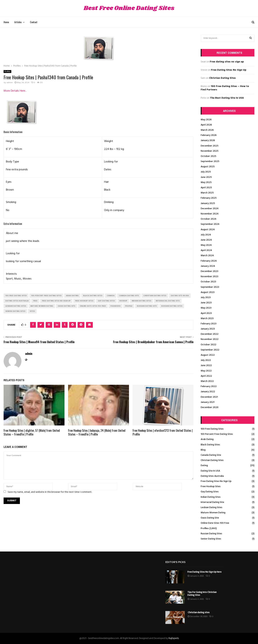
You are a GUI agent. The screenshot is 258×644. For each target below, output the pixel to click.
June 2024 (206, 240)
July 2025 (206, 172)
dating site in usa (180, 296)
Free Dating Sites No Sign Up (229, 70)
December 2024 (210, 209)
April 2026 (206, 125)
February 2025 (209, 198)
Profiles (7, 72)
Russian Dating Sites (211, 534)
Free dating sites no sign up (227, 62)
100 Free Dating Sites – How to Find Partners (225, 88)
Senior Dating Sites (211, 539)
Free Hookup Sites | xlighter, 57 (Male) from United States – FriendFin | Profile (32, 432)
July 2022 (206, 360)
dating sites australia (17, 301)
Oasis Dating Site (210, 518)
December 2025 (210, 146)
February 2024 (209, 261)
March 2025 (207, 193)
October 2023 (208, 282)
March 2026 (207, 130)
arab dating (72, 296)
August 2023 (208, 292)
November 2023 (209, 277)
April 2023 (206, 313)
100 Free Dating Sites (212, 429)
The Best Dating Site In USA (227, 98)
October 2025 (208, 156)
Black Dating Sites (210, 445)
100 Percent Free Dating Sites (217, 434)
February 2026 (209, 135)
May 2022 (206, 371)
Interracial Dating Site (212, 502)
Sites (32, 311)
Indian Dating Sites (211, 497)
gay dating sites (106, 301)
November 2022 (210, 339)
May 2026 (206, 120)
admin (10, 83)
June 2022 (206, 365)
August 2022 (208, 355)
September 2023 (210, 287)
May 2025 (206, 182)
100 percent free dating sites (46, 296)
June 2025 (206, 177)
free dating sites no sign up (56, 301)
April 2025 (206, 188)
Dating (204, 466)
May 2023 (206, 308)
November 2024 (210, 214)
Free (35, 301)
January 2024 (208, 266)
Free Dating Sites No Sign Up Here (204, 572)
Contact (34, 22)
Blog (203, 450)
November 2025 (210, 151)
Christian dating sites (199, 612)
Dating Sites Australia (212, 476)
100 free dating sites (16, 296)
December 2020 (210, 407)
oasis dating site (66, 306)
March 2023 (207, 319)
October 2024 (209, 219)
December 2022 (210, 334)
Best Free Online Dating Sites (129, 8)
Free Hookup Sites (211, 486)
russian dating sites (172, 306)
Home (6, 22)
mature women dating (42, 306)
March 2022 (207, 381)
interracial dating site (168, 301)
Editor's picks (175, 562)
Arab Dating (207, 439)
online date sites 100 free (93, 306)
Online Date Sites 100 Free (215, 523)
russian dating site (147, 306)
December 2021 (209, 397)
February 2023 (209, 324)
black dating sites (93, 296)
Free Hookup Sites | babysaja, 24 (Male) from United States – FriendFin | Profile (97, 432)
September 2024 (210, 224)
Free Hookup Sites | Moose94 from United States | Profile (39, 342)
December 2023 (209, 271)
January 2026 (208, 140)
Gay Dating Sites (210, 492)
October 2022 (208, 345)
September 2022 (210, 350)
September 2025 (210, 161)
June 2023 (206, 303)
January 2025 (208, 203)
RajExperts (174, 638)
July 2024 (206, 235)
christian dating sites (155, 296)
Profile (129, 306)
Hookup (123, 301)
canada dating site (129, 296)
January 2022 (208, 392)
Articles (18, 22)
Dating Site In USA (210, 471)
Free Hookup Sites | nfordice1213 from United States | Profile (163, 432)
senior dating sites (15, 311)
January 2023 (208, 329)
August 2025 (208, 167)
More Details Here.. (15, 91)
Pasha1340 (115, 306)
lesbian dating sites (16, 306)
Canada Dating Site (211, 455)
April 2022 (206, 376)
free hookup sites (84, 301)
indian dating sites (141, 301)
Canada (111, 296)
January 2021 (208, 402)
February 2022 (209, 386)
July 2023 (206, 298)
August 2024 (208, 230)
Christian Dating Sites (222, 78)
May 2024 (206, 245)
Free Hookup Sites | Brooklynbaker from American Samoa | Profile (153, 342)
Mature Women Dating (213, 513)
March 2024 (207, 256)
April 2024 (206, 250)
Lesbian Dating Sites (212, 507)
